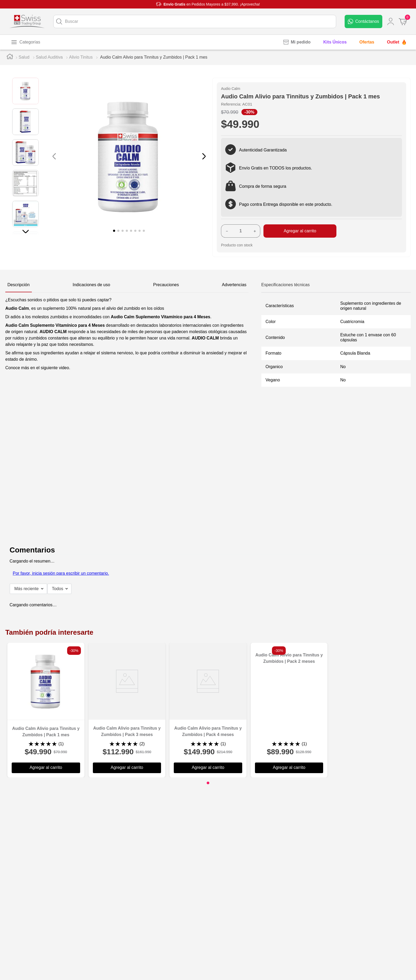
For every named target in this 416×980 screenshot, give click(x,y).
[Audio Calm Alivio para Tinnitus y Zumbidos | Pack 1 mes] (46, 710)
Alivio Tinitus (81, 57)
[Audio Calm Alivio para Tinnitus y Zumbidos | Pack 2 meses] (289, 710)
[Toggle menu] (25, 42)
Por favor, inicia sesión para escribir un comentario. (61, 573)
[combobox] (195, 21)
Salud (24, 57)
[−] (227, 231)
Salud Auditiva (49, 57)
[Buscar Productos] (59, 21)
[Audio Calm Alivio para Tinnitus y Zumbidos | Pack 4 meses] (208, 710)
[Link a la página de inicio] (10, 57)
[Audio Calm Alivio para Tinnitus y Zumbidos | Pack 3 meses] (127, 710)
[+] (255, 231)
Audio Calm (231, 89)
